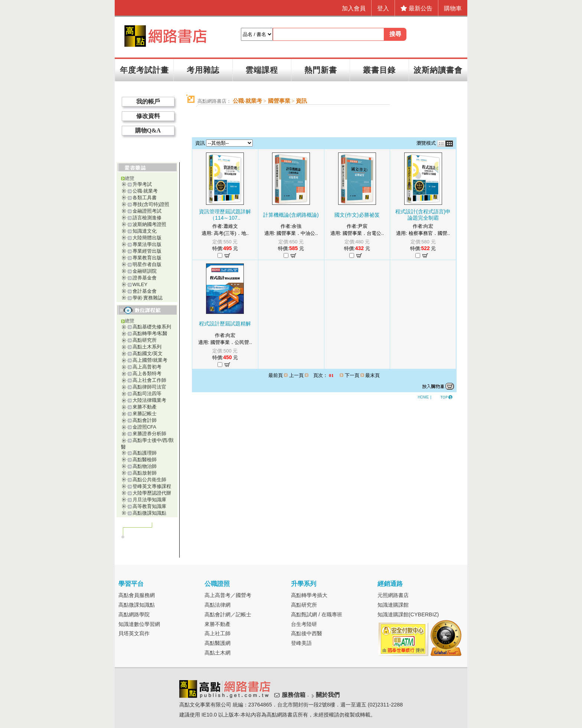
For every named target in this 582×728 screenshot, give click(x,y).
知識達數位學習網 (139, 624)
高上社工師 (218, 633)
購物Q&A (148, 130)
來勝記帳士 (145, 414)
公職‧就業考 (145, 191)
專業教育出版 (147, 258)
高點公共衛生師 (149, 480)
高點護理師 (145, 453)
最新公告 (416, 8)
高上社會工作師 (149, 380)
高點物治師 (145, 466)
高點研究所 (145, 340)
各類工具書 (145, 198)
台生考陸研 (304, 624)
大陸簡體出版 (147, 238)
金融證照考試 (147, 211)
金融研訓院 (145, 271)
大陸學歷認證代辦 (152, 493)
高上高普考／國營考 (228, 595)
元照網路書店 (393, 595)
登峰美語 (301, 643)
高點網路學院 (134, 614)
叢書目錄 (379, 70)
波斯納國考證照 (149, 224)
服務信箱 (294, 695)
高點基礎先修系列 (152, 327)
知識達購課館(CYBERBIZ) (408, 614)
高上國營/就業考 (150, 360)
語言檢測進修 (147, 218)
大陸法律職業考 (149, 400)
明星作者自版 (147, 264)
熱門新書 (321, 70)
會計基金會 (145, 291)
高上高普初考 (147, 367)
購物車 (453, 8)
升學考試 (142, 184)
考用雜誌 (203, 70)
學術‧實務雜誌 (148, 298)
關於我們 (328, 695)
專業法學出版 (147, 244)
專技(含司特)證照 (151, 204)
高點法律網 (218, 605)
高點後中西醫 (307, 633)
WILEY (140, 284)
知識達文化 (145, 231)
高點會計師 (145, 420)
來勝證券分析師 (149, 434)
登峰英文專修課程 (152, 486)
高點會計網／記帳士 (228, 614)
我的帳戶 (148, 101)
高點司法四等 (147, 393)
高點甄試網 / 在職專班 (317, 614)
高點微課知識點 (149, 513)
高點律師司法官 (149, 387)
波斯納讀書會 (438, 70)
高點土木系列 (147, 347)
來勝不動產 (145, 407)
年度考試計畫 (144, 70)
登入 (383, 8)
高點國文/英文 (148, 353)
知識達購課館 (393, 605)
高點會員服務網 (137, 595)
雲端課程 (262, 70)
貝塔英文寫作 (134, 633)
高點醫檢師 (145, 460)
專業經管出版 (147, 251)
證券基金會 (145, 278)
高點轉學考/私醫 (150, 333)
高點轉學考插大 (309, 595)
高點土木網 (218, 653)
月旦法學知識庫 (149, 500)
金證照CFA (144, 427)
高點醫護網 (218, 643)
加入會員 (354, 8)
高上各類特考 (147, 373)
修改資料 (148, 116)
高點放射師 (145, 473)
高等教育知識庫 (149, 506)
